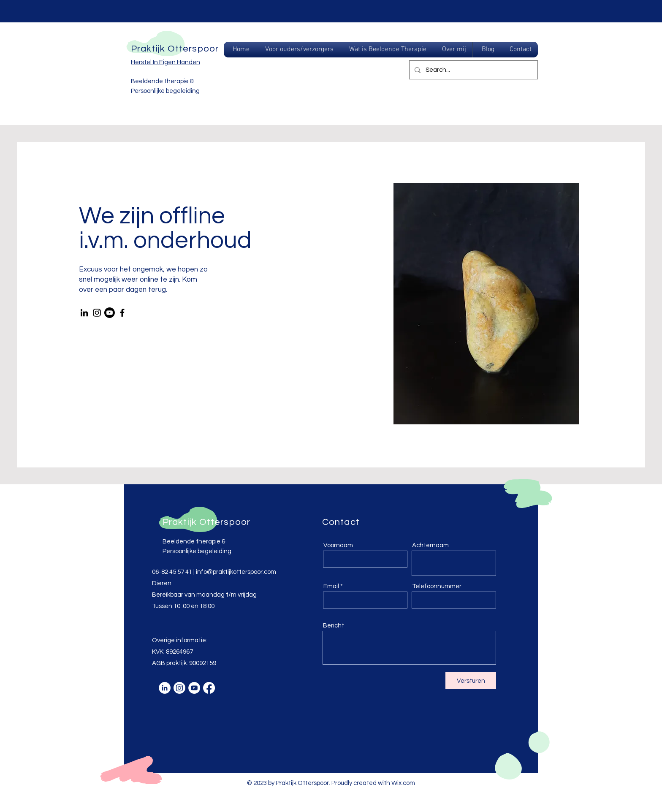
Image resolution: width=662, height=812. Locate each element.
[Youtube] (110, 313)
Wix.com (403, 783)
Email (331, 586)
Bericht (334, 626)
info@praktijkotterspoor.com (236, 572)
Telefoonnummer (437, 586)
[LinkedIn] (84, 313)
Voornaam (338, 545)
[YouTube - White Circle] (194, 688)
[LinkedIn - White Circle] (165, 688)
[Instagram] (97, 313)
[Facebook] (122, 313)
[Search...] (473, 70)
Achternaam (430, 545)
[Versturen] (471, 681)
